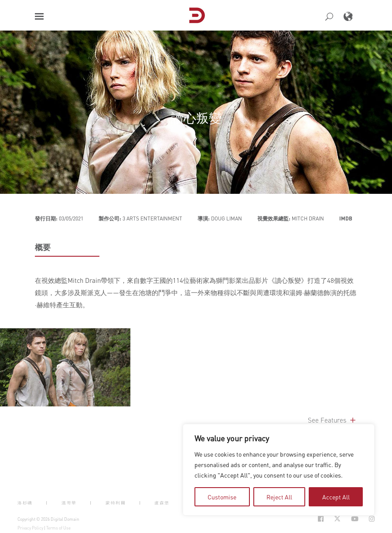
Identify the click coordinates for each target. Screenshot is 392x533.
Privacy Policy (30, 528)
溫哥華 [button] (69, 503)
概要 (43, 247)
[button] (39, 16)
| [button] (47, 503)
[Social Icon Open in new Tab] (321, 519)
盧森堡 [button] (162, 503)
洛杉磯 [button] (25, 503)
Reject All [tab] (279, 497)
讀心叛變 (196, 118)
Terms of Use (58, 528)
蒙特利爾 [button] (116, 503)
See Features (332, 420)
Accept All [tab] (336, 497)
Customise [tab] (222, 497)
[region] (279, 470)
